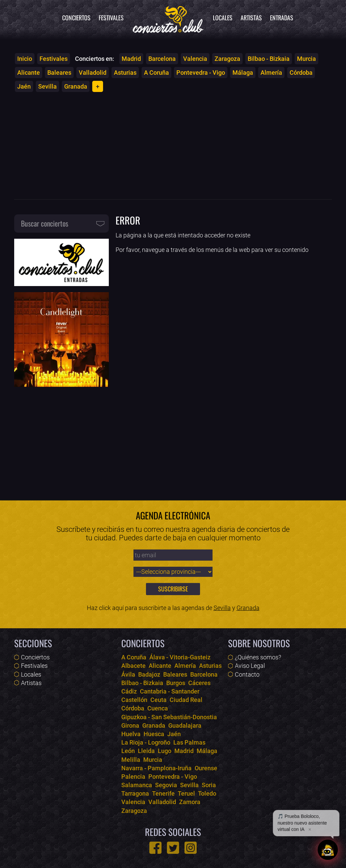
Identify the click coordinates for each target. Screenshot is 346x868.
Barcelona (162, 59)
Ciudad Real (186, 700)
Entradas (282, 18)
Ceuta (158, 700)
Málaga (243, 73)
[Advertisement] (173, 145)
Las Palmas (189, 742)
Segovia (166, 785)
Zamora (190, 802)
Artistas (251, 18)
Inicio (25, 59)
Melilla (131, 760)
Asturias (125, 73)
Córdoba (301, 73)
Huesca (154, 734)
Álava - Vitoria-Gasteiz (180, 657)
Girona (130, 725)
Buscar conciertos (45, 223)
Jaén (24, 86)
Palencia (133, 777)
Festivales (111, 18)
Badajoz (149, 674)
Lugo (165, 751)
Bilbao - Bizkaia (269, 59)
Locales (223, 18)
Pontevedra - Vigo (201, 73)
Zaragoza (227, 59)
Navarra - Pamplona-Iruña (156, 768)
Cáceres (199, 683)
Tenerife (163, 793)
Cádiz (129, 691)
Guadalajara (185, 725)
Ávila (128, 674)
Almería (271, 73)
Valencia (195, 59)
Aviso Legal (250, 666)
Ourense (206, 768)
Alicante (29, 73)
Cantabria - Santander (170, 691)
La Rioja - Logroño (146, 742)
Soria (209, 785)
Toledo (207, 793)
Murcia (306, 59)
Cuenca (158, 708)
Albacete (133, 666)
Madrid (131, 59)
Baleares (59, 73)
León (128, 751)
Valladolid (93, 73)
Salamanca (137, 785)
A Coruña (156, 73)
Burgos (176, 683)
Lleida (146, 751)
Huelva (131, 734)
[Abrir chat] (328, 850)
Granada (76, 86)
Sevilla (47, 86)
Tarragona (135, 793)
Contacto (247, 674)
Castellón (134, 700)
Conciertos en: (95, 59)
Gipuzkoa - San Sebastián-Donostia (169, 717)
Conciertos (76, 18)
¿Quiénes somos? (258, 657)
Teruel (186, 793)
